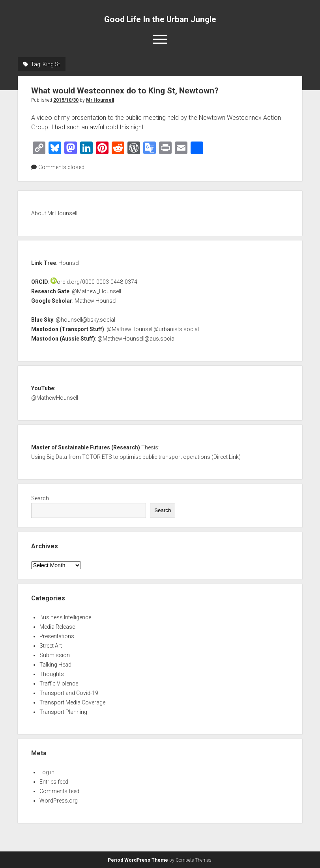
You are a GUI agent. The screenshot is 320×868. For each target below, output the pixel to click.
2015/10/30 (66, 100)
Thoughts (52, 674)
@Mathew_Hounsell (96, 291)
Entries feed (54, 782)
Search (40, 498)
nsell (72, 398)
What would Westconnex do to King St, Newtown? (125, 91)
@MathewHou (49, 398)
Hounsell (69, 263)
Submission (55, 655)
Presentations (57, 636)
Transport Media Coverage (72, 702)
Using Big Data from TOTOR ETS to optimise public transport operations (121, 457)
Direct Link (226, 457)
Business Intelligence (65, 617)
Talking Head (55, 665)
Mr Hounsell (100, 100)
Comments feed (59, 791)
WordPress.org (59, 801)
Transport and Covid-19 (69, 693)
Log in (47, 772)
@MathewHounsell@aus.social (137, 339)
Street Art (51, 646)
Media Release (57, 627)
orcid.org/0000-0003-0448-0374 (94, 282)
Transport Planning (63, 712)
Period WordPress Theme (138, 860)
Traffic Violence (59, 684)
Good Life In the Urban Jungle (160, 19)
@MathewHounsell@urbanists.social (153, 329)
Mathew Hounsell (96, 301)
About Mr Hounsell (54, 213)
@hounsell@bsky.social (85, 320)
